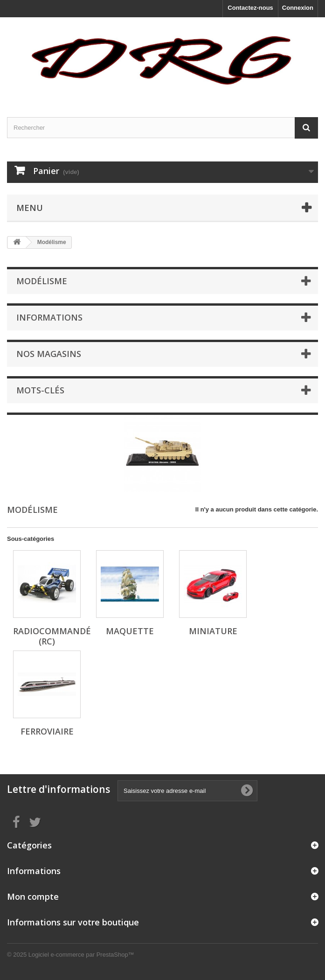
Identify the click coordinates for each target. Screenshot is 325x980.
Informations (49, 317)
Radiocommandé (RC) (52, 636)
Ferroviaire (47, 731)
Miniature (213, 631)
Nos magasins (49, 354)
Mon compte (33, 896)
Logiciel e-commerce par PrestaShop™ (81, 955)
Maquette (130, 631)
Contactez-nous (250, 8)
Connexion (298, 8)
